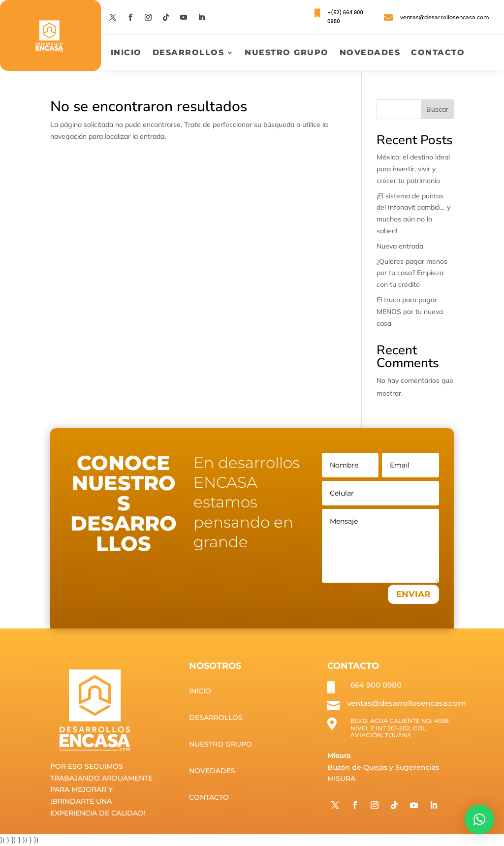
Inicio (126, 53)
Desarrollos (189, 53)
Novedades (370, 53)
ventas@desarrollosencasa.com (445, 17)
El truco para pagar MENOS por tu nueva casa (410, 312)
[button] (479, 819)
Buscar (437, 109)
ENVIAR (413, 594)
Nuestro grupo (287, 53)
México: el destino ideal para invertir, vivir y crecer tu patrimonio (413, 169)
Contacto (438, 53)
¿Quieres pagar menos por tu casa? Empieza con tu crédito (412, 273)
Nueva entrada (400, 246)
